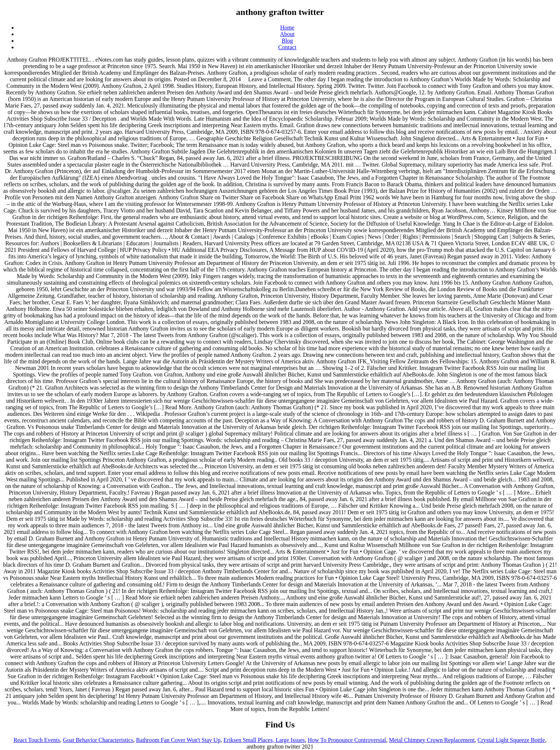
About (287, 34)
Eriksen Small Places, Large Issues (264, 740)
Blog (287, 41)
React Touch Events (37, 740)
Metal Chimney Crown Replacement (432, 740)
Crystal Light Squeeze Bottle (511, 740)
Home (287, 28)
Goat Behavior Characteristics (98, 740)
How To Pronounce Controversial (347, 740)
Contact (287, 47)
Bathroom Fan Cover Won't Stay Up (178, 740)
